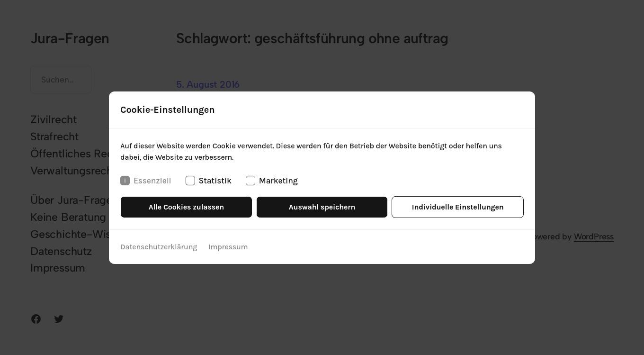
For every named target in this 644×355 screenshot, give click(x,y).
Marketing (272, 180)
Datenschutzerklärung (159, 247)
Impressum (228, 247)
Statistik (209, 180)
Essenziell (146, 180)
